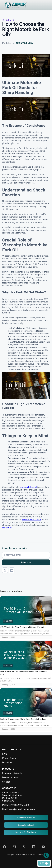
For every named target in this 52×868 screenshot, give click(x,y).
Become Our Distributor (26, 832)
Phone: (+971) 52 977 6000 (15, 805)
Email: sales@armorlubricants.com (19, 809)
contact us (7, 528)
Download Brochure (26, 818)
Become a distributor (31, 519)
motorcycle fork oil (28, 487)
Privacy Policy (9, 758)
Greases (6, 782)
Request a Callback (26, 825)
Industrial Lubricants (12, 773)
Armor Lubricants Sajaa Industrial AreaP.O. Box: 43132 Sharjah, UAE (12, 797)
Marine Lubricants (11, 777)
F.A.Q (5, 754)
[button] (46, 5)
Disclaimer (7, 762)
